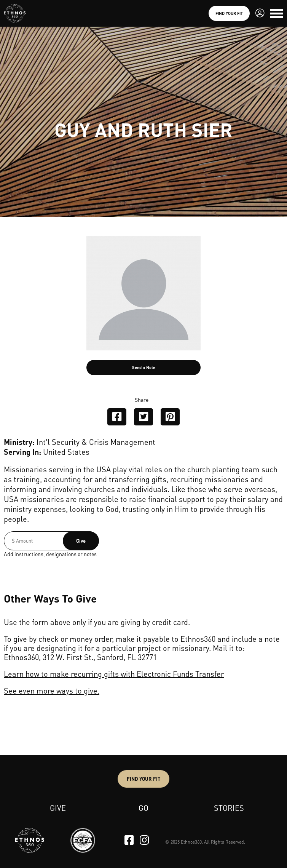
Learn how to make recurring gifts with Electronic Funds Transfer (114, 674)
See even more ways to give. (52, 691)
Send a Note (144, 368)
